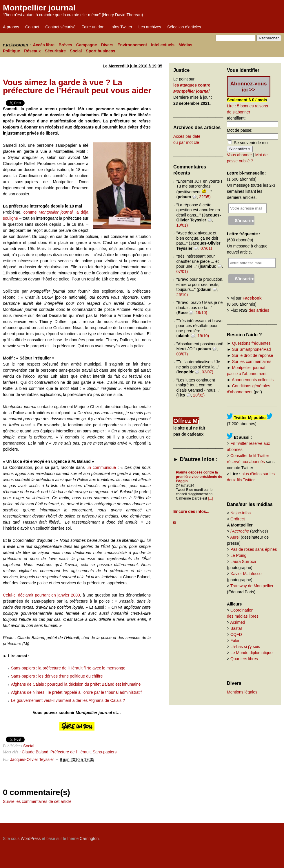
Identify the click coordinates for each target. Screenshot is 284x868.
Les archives (150, 27)
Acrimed (237, 622)
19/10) (201, 313)
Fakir (235, 641)
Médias (185, 45)
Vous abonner (239, 155)
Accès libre (44, 45)
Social (76, 51)
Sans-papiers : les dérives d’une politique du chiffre (57, 676)
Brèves (65, 45)
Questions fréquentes (251, 343)
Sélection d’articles (184, 27)
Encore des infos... (191, 511)
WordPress (31, 838)
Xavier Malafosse (246, 574)
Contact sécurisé (60, 27)
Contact (32, 27)
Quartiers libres (244, 659)
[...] (211, 498)
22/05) (205, 197)
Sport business (100, 51)
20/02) (199, 395)
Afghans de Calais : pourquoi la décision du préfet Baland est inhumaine (76, 684)
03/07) (182, 354)
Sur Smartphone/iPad (252, 349)
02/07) (207, 372)
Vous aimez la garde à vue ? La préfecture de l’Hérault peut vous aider (77, 86)
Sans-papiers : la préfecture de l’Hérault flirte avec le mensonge (68, 668)
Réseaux (32, 51)
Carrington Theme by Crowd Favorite (245, 836)
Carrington (89, 838)
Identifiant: (236, 118)
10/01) (182, 225)
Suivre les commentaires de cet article (37, 801)
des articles (259, 310)
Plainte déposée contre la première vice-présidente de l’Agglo (199, 477)
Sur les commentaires (252, 361)
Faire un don (93, 27)
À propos (11, 27)
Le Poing (238, 555)
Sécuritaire (55, 51)
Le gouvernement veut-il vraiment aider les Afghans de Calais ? (68, 700)
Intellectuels (163, 45)
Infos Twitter (121, 27)
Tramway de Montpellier (252, 586)
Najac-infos (241, 513)
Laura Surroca (243, 561)
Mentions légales (242, 692)
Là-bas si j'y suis (245, 647)
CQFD (236, 634)
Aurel (235, 537)
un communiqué (101, 467)
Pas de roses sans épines (254, 549)
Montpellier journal (39, 8)
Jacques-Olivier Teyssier (32, 759)
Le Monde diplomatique (252, 653)
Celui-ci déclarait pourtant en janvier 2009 (41, 595)
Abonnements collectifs (253, 380)
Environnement (132, 45)
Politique (11, 51)
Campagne (87, 45)
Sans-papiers (105, 752)
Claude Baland (35, 752)
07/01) (206, 248)
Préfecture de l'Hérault (71, 752)
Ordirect (238, 519)
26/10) (182, 295)
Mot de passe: (240, 130)
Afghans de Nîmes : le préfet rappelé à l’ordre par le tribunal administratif (76, 692)
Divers (107, 45)
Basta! (236, 628)
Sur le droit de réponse (253, 355)
